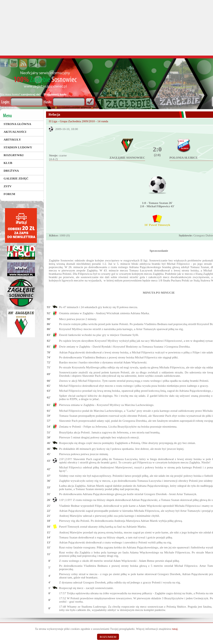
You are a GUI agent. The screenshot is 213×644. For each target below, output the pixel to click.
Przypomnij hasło (55, 94)
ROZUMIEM (108, 637)
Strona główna (17, 124)
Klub (8, 163)
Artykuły (12, 139)
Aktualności (15, 132)
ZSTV (8, 186)
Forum (9, 194)
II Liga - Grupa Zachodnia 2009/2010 (72, 121)
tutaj (175, 629)
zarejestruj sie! (31, 94)
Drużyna (11, 171)
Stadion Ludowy (18, 147)
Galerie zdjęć (16, 178)
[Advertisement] (106, 28)
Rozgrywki (14, 155)
